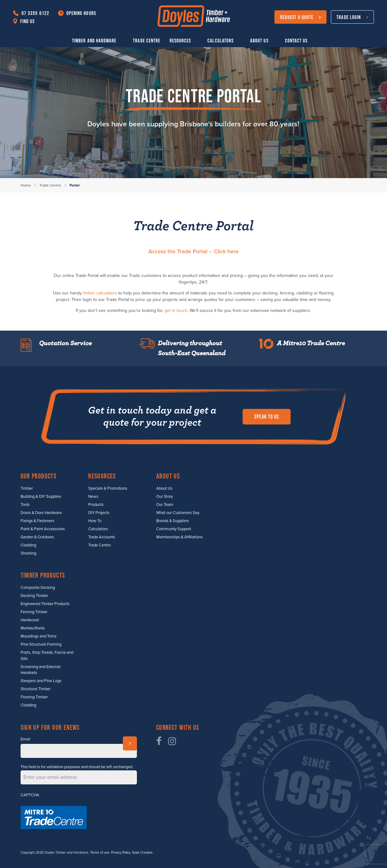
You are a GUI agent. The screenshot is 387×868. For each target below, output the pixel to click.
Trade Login (349, 17)
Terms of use (100, 853)
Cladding (28, 545)
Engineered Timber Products (45, 604)
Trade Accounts (102, 537)
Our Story (164, 497)
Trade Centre (147, 40)
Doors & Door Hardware (41, 513)
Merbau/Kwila (33, 628)
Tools (25, 505)
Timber (27, 488)
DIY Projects (99, 513)
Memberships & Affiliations (179, 537)
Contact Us (296, 40)
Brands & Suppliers (173, 521)
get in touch (176, 310)
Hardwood (30, 620)
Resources (180, 40)
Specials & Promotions (108, 488)
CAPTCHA (30, 795)
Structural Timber (36, 689)
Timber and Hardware (94, 40)
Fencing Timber (34, 612)
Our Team (165, 505)
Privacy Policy (121, 853)
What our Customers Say (178, 513)
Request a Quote (297, 17)
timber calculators (100, 293)
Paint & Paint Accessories (43, 529)
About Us (259, 40)
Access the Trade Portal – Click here (194, 251)
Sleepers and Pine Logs (41, 681)
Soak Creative (142, 853)
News (93, 497)
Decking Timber (34, 596)
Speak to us (267, 417)
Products (96, 505)
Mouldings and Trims (39, 636)
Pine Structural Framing (41, 644)
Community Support (174, 529)
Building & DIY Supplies (41, 497)
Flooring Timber (34, 697)
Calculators (220, 40)
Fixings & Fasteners (37, 521)
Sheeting (28, 553)
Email (25, 739)
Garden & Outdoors (37, 537)
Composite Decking (38, 588)
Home (26, 185)
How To (95, 521)
